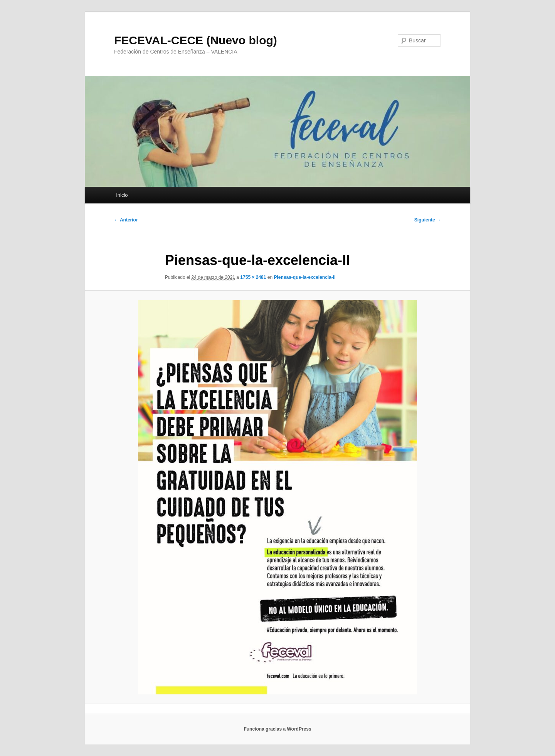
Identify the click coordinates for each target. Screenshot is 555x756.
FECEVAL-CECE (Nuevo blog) (196, 40)
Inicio (122, 195)
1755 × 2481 (253, 277)
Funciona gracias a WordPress (277, 729)
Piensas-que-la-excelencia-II (304, 277)
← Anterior (126, 220)
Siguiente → (428, 220)
